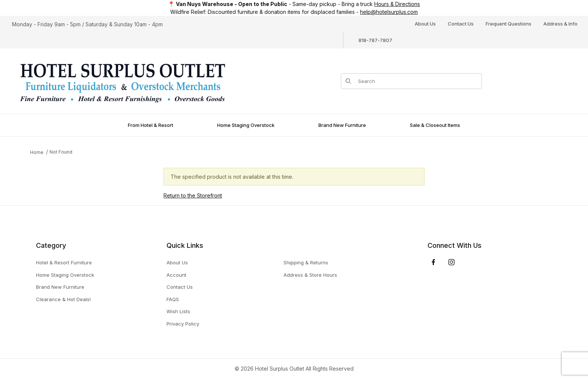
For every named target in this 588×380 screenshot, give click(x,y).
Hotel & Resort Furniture (64, 262)
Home (37, 152)
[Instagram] (451, 262)
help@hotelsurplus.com (389, 12)
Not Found (61, 152)
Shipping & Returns (306, 262)
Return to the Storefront (193, 195)
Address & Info (560, 24)
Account (176, 275)
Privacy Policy (183, 324)
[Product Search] (418, 81)
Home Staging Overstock (65, 275)
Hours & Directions (397, 4)
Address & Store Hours (310, 275)
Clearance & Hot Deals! (63, 299)
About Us (425, 24)
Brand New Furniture (60, 287)
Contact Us (461, 24)
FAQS (173, 299)
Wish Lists (178, 311)
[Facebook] (433, 262)
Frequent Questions (508, 24)
